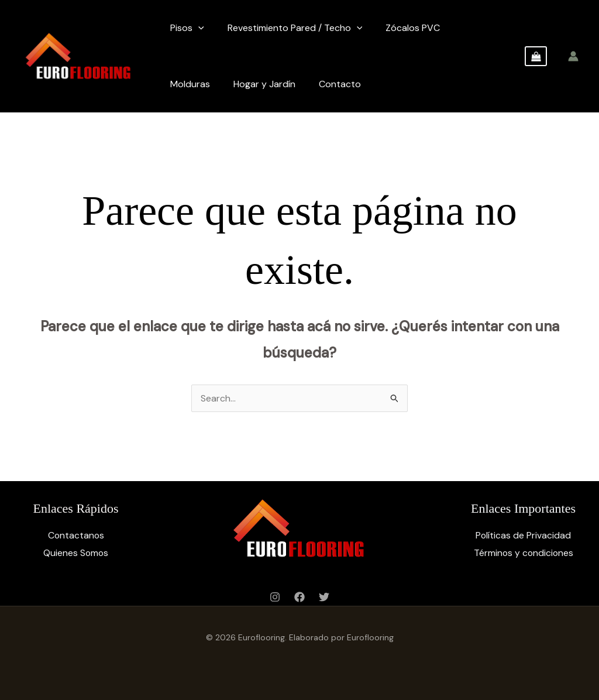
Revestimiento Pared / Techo (295, 28)
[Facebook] (299, 597)
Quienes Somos (76, 553)
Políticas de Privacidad (524, 535)
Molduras (190, 84)
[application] (198, 28)
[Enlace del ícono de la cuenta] (573, 56)
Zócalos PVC (413, 28)
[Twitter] (324, 597)
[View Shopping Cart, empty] (536, 56)
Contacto (340, 84)
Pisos (187, 28)
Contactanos (76, 535)
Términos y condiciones (523, 553)
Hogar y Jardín (264, 84)
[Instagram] (275, 597)
